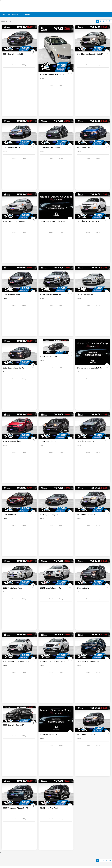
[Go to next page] (106, 21)
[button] (33, 52)
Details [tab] (14, 65)
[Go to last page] (110, 21)
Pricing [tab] (24, 65)
